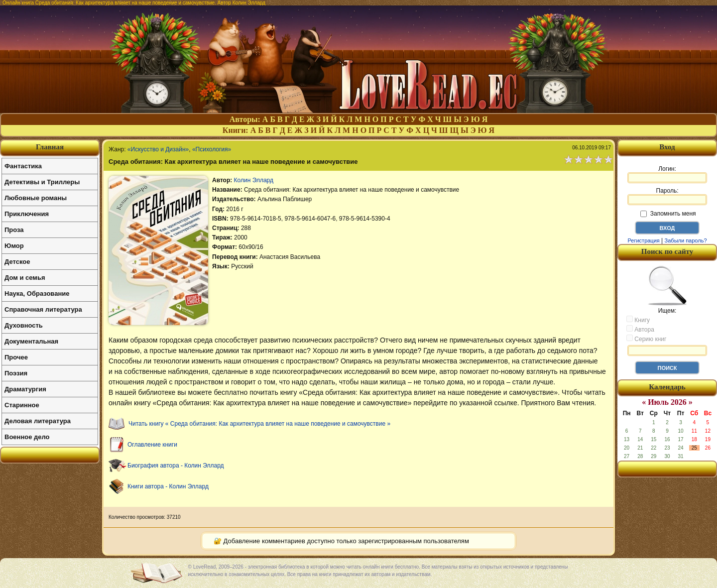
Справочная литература (43, 309)
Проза (14, 230)
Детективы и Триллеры (42, 182)
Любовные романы (36, 198)
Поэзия (16, 373)
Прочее (16, 357)
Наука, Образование (37, 294)
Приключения (27, 214)
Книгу (638, 320)
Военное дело (27, 437)
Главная (50, 147)
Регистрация (643, 240)
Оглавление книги (152, 445)
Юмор (14, 246)
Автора (640, 329)
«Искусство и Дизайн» (158, 149)
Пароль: (667, 196)
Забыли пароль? (686, 240)
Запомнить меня (668, 214)
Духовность (24, 325)
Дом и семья (25, 278)
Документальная (31, 341)
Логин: (667, 174)
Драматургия (25, 389)
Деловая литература (38, 421)
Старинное (22, 405)
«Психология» (212, 149)
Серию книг (646, 339)
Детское (17, 262)
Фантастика (23, 166)
